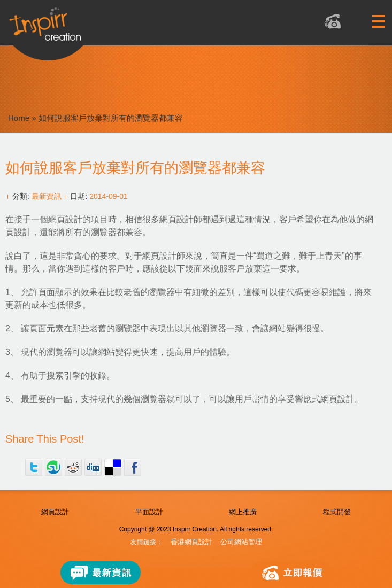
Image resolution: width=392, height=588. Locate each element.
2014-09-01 (109, 196)
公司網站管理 (241, 542)
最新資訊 (47, 196)
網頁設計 (55, 512)
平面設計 (149, 512)
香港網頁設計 (191, 542)
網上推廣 (243, 512)
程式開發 (337, 512)
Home (19, 118)
